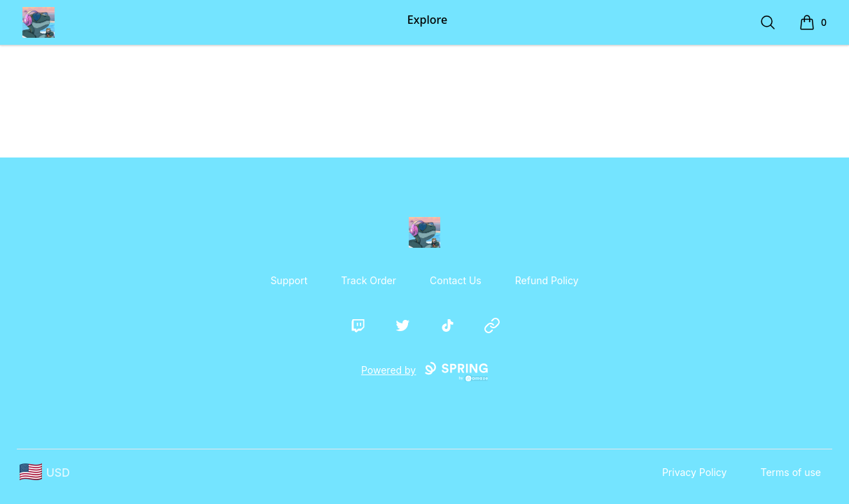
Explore (427, 20)
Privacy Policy (695, 472)
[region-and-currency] (45, 472)
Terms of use (791, 472)
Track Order (369, 280)
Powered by (424, 372)
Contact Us (456, 280)
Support (289, 280)
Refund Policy (547, 280)
